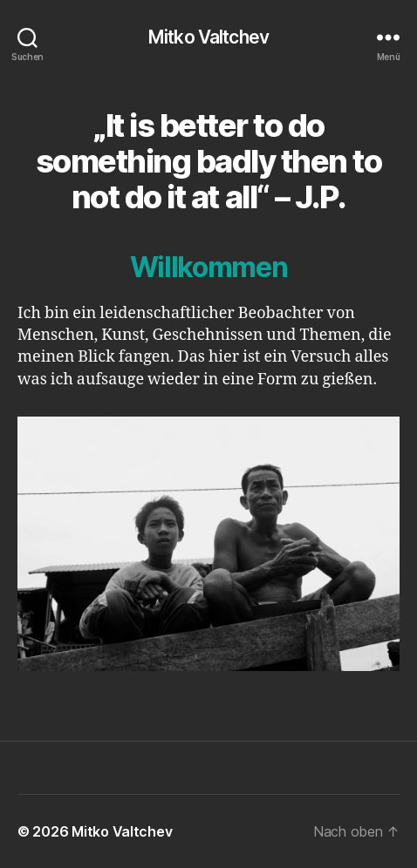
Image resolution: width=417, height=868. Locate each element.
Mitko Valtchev (208, 37)
